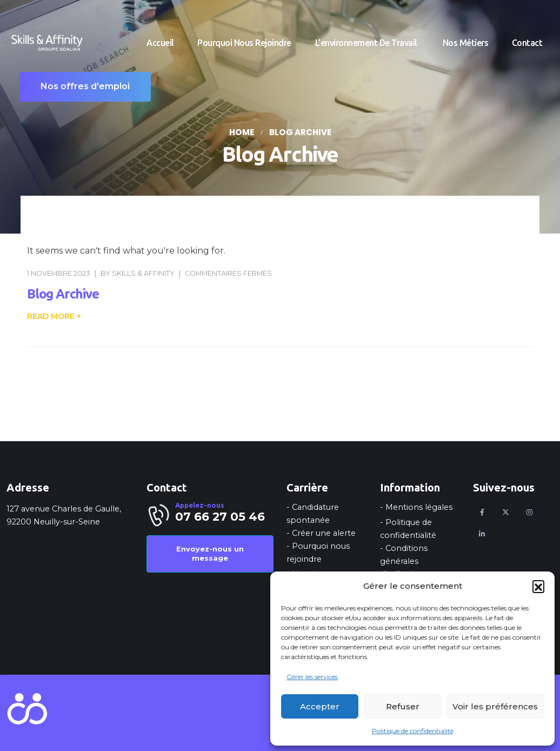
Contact (527, 43)
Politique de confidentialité (413, 731)
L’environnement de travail (367, 43)
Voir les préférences (495, 706)
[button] (538, 586)
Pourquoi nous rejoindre (244, 43)
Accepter (320, 706)
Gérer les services (312, 677)
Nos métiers (466, 43)
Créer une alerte (324, 533)
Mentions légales (419, 507)
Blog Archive (63, 294)
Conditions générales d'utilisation (404, 561)
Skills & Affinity (143, 273)
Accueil (160, 43)
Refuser (403, 706)
